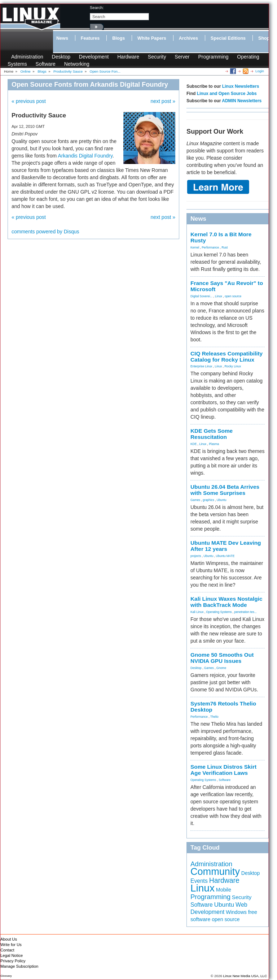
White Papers (152, 38)
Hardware (128, 57)
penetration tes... (246, 612)
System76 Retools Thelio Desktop (223, 707)
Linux (219, 296)
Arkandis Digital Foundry (85, 156)
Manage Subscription (19, 966)
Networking (77, 64)
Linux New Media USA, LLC (245, 976)
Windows (236, 912)
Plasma (214, 444)
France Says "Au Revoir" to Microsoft (227, 286)
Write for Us (11, 945)
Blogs (118, 38)
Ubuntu (222, 500)
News (62, 38)
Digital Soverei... (201, 296)
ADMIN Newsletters (242, 101)
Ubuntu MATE (225, 556)
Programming (213, 57)
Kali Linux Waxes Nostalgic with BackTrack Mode (227, 602)
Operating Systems (219, 612)
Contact (7, 950)
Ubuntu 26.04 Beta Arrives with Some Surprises (225, 490)
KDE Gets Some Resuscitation (212, 434)
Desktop (61, 57)
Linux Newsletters (241, 86)
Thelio (214, 717)
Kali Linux (197, 612)
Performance (210, 247)
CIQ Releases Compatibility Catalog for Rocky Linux (227, 357)
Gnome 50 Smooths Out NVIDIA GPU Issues (222, 658)
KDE (194, 444)
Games (195, 500)
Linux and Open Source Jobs (227, 94)
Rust (225, 247)
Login (260, 71)
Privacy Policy (13, 961)
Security (157, 57)
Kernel (195, 247)
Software (46, 64)
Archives (188, 38)
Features (90, 38)
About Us (9, 939)
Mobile (224, 890)
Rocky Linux (233, 366)
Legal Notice (12, 955)
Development (94, 57)
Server (182, 57)
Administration (27, 57)
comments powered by (45, 232)
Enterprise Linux (201, 366)
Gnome (221, 668)
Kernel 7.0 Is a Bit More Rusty (221, 237)
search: (97, 8)
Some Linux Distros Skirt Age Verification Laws (223, 770)
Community (215, 871)
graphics (208, 500)
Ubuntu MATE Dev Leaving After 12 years (226, 546)
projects (196, 556)
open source (233, 296)
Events (199, 881)
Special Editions (228, 38)
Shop (264, 38)
